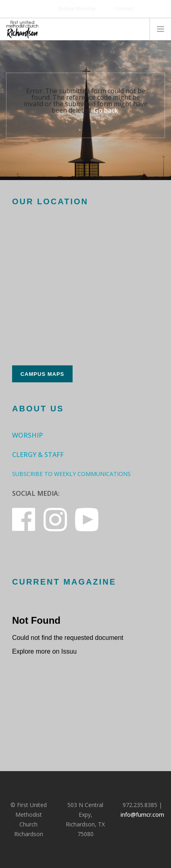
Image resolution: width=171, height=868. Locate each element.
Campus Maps (43, 374)
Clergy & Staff (38, 455)
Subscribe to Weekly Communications (71, 474)
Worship (27, 435)
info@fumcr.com (142, 815)
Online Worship (77, 8)
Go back (106, 110)
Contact (125, 8)
